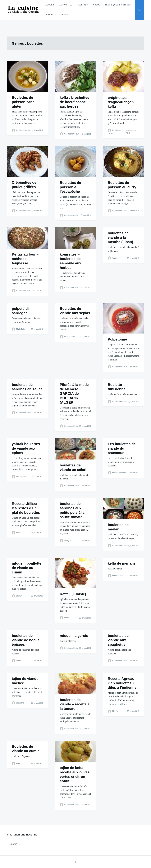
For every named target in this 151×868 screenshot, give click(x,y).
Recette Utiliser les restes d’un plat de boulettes (26, 508)
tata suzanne (21, 477)
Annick (115, 258)
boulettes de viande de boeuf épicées (25, 640)
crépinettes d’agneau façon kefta (121, 102)
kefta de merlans (122, 563)
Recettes (82, 5)
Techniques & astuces (118, 5)
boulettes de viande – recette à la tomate (75, 704)
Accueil (50, 5)
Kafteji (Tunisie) (73, 594)
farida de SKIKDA (119, 576)
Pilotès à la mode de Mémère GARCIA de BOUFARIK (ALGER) (74, 394)
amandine (20, 703)
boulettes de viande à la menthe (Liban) (120, 237)
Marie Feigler (21, 329)
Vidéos (96, 5)
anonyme (68, 541)
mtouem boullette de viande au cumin (27, 568)
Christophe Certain (24, 130)
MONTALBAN (70, 337)
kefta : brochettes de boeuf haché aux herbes (74, 102)
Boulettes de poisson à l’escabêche (70, 187)
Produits (50, 15)
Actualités (65, 5)
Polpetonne (117, 339)
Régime (65, 15)
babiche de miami (119, 473)
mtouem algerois (74, 636)
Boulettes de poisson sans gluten (23, 102)
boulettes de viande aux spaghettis (118, 640)
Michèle (115, 711)
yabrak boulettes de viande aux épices (26, 448)
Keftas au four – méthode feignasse (25, 259)
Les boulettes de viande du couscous (122, 448)
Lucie (18, 533)
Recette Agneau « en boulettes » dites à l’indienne (122, 683)
